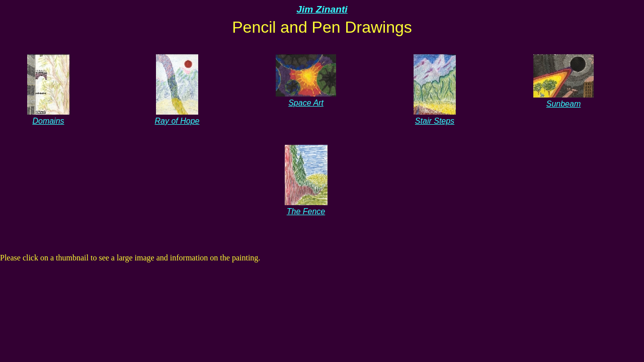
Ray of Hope (177, 116)
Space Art (306, 98)
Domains (48, 116)
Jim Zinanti (322, 9)
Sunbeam (563, 99)
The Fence (306, 207)
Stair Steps (435, 116)
